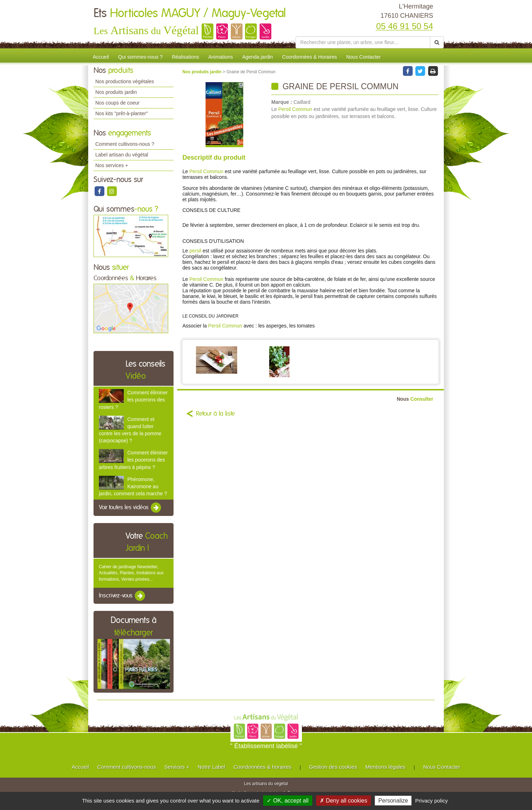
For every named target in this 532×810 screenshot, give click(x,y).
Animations (221, 57)
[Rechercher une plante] (363, 42)
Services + (177, 767)
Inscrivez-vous (123, 596)
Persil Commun (295, 109)
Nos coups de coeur (118, 103)
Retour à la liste (216, 414)
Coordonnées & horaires (263, 767)
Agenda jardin (257, 57)
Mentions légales (386, 767)
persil (195, 251)
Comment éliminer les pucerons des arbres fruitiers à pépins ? (133, 460)
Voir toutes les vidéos (131, 508)
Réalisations (185, 57)
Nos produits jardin (116, 92)
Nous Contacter (363, 57)
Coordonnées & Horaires (309, 57)
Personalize (393, 801)
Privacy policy (432, 801)
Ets (190, 14)
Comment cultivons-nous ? (125, 144)
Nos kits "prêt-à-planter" (122, 113)
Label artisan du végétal (122, 155)
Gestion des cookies (333, 767)
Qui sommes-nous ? (140, 57)
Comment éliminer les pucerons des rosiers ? (133, 400)
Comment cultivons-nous (127, 767)
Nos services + (112, 165)
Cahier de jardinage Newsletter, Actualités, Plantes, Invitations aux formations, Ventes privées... (131, 573)
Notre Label (212, 767)
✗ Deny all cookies (344, 801)
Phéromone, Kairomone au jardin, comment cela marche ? (133, 486)
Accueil (101, 57)
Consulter (415, 399)
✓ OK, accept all (288, 801)
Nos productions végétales (125, 81)
